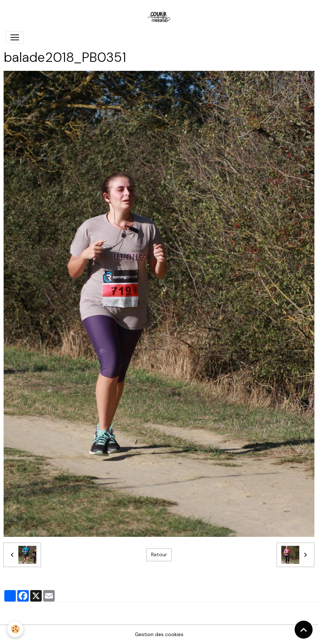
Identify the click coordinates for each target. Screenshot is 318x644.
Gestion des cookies (159, 634)
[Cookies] (15, 629)
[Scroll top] (304, 630)
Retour (159, 554)
